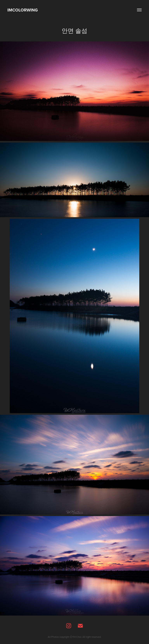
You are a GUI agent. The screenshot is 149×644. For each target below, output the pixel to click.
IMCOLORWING (23, 10)
